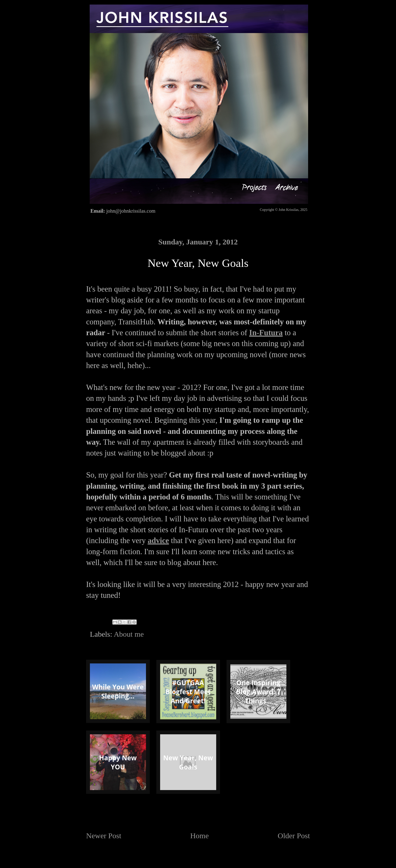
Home (199, 836)
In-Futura (266, 333)
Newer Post (104, 836)
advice (158, 540)
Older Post (294, 836)
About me (129, 634)
